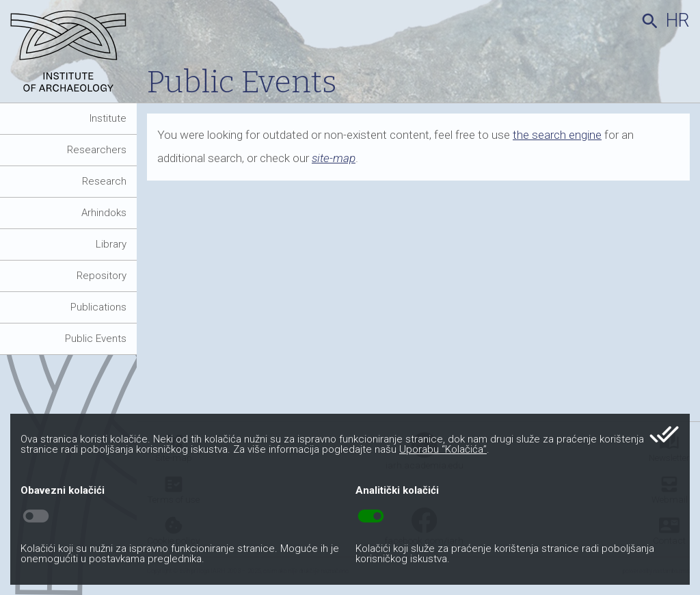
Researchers (97, 150)
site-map (334, 158)
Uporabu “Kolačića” (443, 449)
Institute (108, 118)
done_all (664, 434)
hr (678, 21)
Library (111, 244)
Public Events (96, 339)
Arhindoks (104, 213)
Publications (98, 307)
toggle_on (371, 516)
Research (104, 181)
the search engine (557, 135)
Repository (102, 276)
